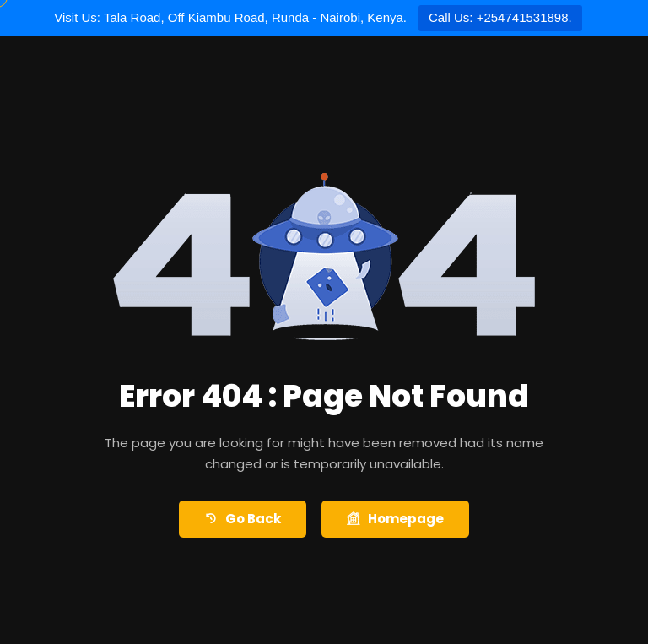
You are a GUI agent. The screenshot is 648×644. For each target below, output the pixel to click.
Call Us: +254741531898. (500, 17)
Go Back (243, 520)
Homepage (395, 520)
